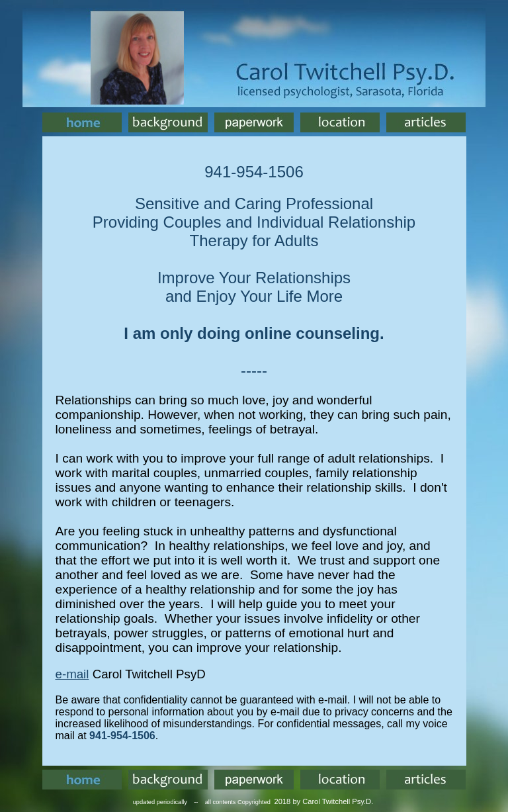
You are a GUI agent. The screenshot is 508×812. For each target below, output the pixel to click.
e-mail (72, 674)
